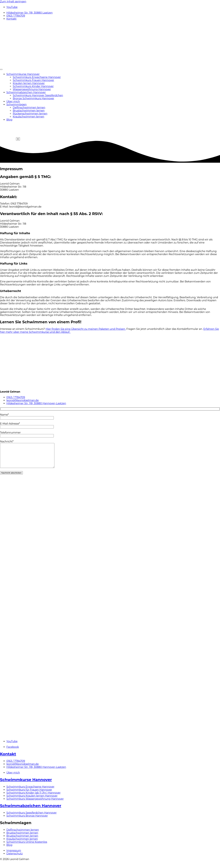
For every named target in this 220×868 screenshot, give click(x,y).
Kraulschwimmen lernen (28, 117)
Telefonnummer (27, 434)
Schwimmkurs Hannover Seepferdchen (38, 95)
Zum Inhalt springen (13, 2)
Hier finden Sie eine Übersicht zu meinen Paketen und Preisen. (86, 329)
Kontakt (8, 759)
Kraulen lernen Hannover (29, 83)
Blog (9, 120)
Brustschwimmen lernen (29, 111)
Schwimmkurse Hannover (23, 74)
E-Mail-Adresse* (27, 425)
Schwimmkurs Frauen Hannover (33, 80)
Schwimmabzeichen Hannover (26, 92)
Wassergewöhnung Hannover (32, 89)
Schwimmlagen (17, 104)
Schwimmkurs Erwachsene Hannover (37, 77)
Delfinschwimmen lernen (29, 108)
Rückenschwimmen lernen (30, 114)
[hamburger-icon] (1, 69)
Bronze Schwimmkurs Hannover (34, 98)
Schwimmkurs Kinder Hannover (33, 86)
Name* (27, 416)
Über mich (13, 101)
